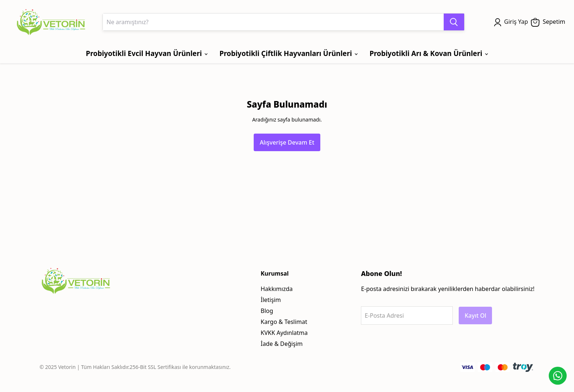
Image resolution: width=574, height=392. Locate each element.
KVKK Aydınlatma (284, 333)
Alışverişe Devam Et (287, 142)
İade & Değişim (282, 344)
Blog (267, 311)
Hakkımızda (277, 289)
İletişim (271, 300)
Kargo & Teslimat (284, 322)
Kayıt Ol (475, 316)
